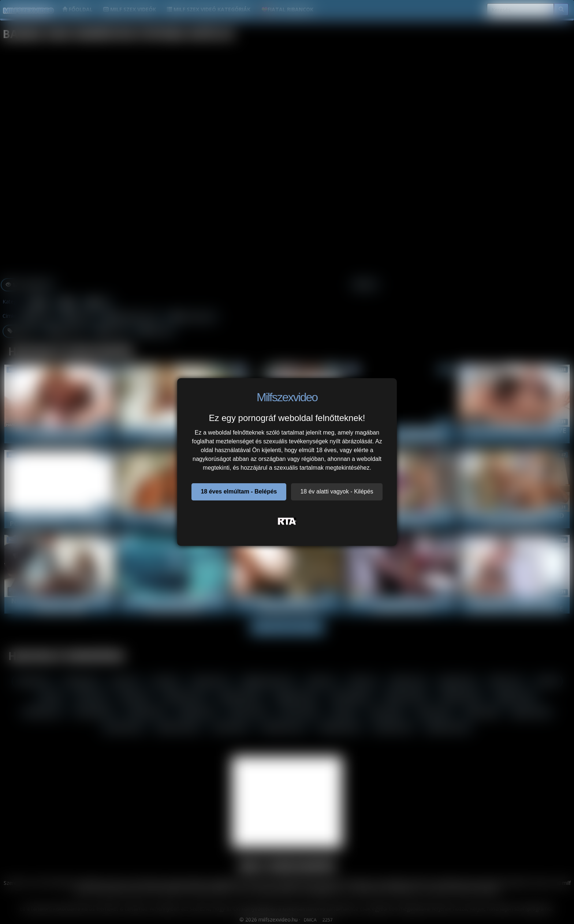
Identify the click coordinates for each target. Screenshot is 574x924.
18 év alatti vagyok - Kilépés (337, 491)
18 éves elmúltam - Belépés (239, 491)
